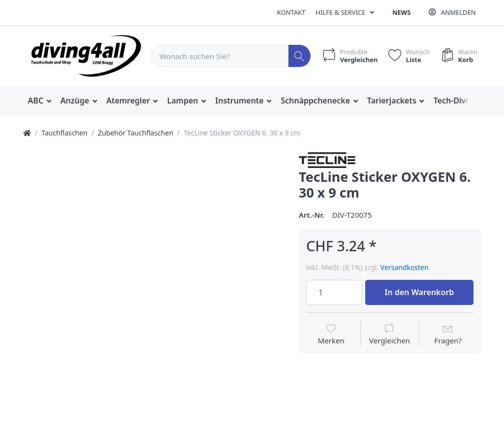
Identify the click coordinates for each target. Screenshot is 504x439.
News (401, 12)
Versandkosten (405, 267)
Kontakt (291, 12)
